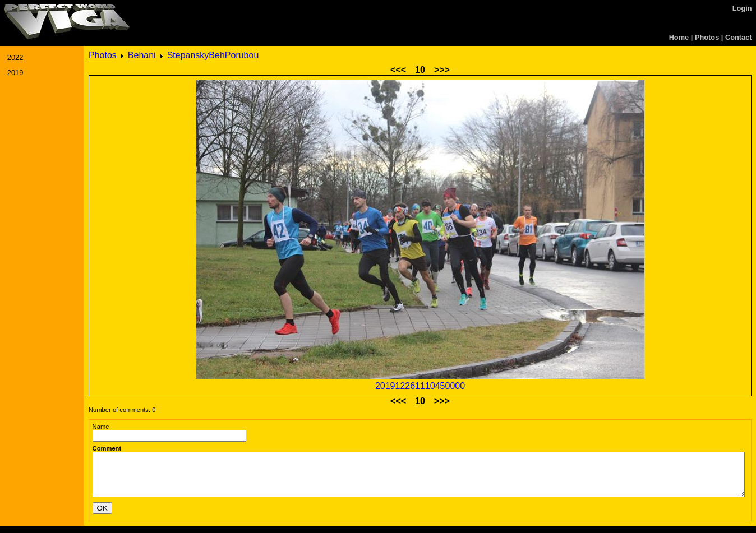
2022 (15, 57)
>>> (442, 70)
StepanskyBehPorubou (213, 55)
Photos (707, 37)
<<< (398, 70)
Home (679, 37)
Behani (142, 55)
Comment (107, 448)
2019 (15, 73)
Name (101, 427)
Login (742, 8)
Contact (739, 37)
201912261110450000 (420, 386)
